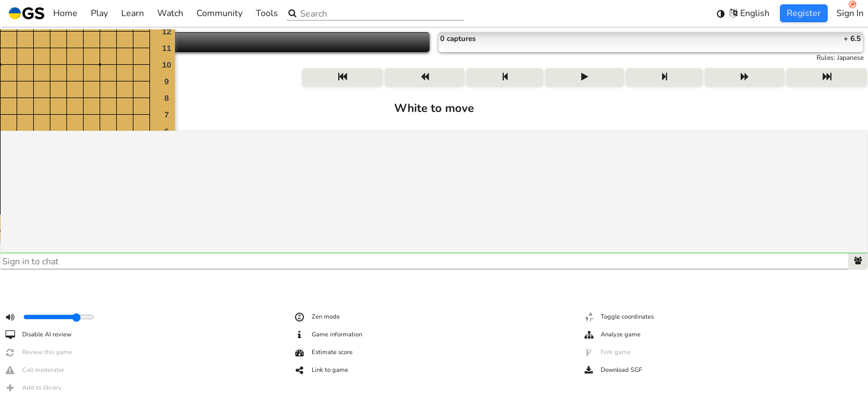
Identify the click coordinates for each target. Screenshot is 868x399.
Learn (133, 13)
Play (99, 13)
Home (43, 13)
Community (219, 13)
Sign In (850, 13)
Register (804, 13)
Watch (170, 13)
